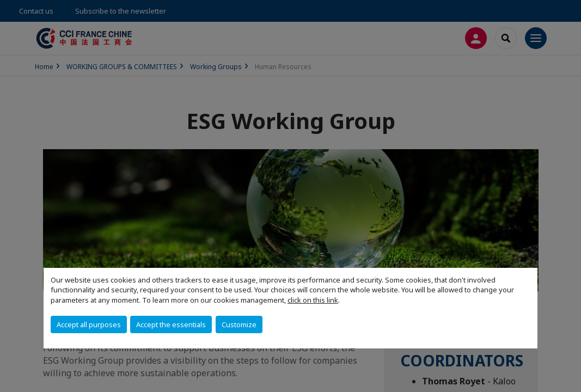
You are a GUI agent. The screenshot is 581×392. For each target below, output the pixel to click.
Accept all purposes (89, 324)
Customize (239, 324)
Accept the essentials (171, 324)
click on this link (313, 300)
